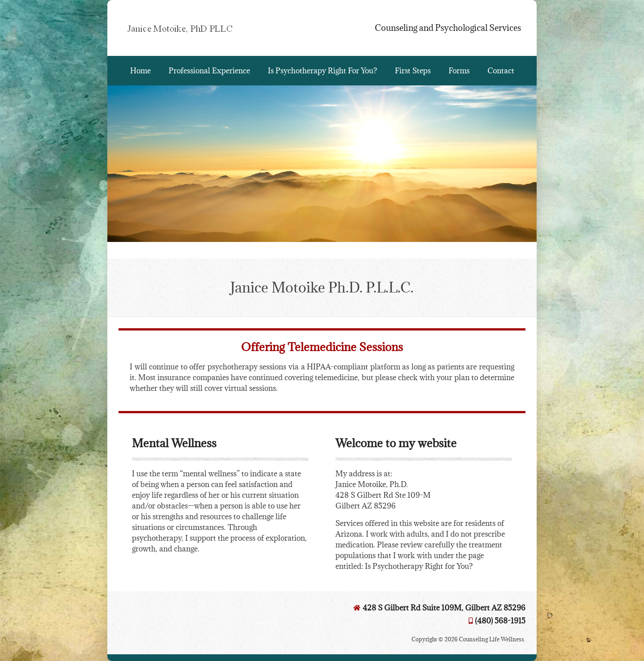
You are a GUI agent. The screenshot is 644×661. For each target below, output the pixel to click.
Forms (459, 71)
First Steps (413, 71)
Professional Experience (209, 71)
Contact (501, 71)
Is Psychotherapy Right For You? (322, 71)
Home (140, 71)
